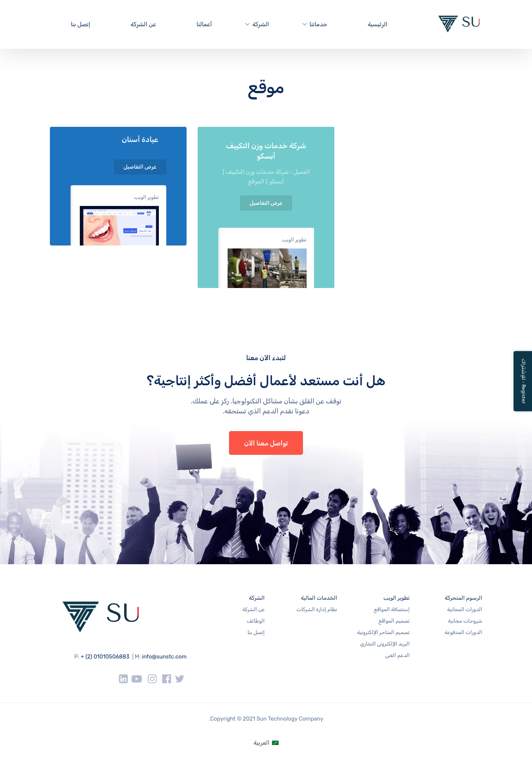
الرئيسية (377, 24)
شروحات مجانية (465, 621)
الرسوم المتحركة (463, 598)
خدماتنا (318, 24)
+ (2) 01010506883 (105, 657)
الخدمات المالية (319, 598)
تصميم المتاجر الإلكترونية (383, 632)
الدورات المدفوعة (463, 632)
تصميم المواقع (394, 621)
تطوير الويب (146, 197)
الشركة (261, 24)
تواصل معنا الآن (266, 443)
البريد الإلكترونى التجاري (385, 644)
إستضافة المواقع (392, 609)
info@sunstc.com (164, 657)
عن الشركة (144, 24)
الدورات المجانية (465, 609)
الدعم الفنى (397, 655)
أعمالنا (204, 24)
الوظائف (256, 621)
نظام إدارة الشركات (317, 609)
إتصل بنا (80, 24)
